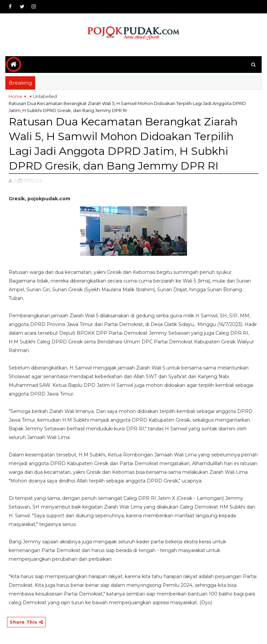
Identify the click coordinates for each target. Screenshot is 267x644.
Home (16, 96)
